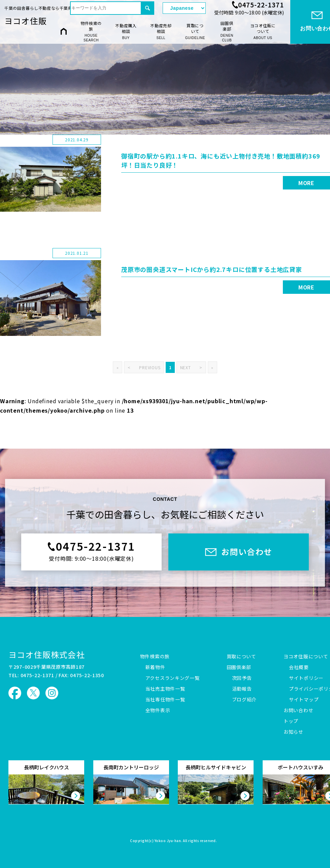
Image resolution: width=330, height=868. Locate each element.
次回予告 (242, 678)
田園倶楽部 (227, 32)
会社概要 (299, 667)
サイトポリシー (306, 678)
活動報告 (242, 689)
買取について (195, 31)
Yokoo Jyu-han (168, 841)
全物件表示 (158, 710)
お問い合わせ (298, 710)
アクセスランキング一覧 (173, 678)
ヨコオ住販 (26, 21)
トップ (291, 721)
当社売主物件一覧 (165, 689)
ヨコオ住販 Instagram (52, 693)
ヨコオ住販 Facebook (15, 693)
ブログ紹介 (244, 700)
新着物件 (155, 667)
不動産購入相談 (126, 31)
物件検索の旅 (91, 32)
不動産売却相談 (161, 31)
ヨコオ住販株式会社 (47, 654)
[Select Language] (184, 8)
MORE (306, 183)
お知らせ (293, 732)
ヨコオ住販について (263, 31)
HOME (64, 31)
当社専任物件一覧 (165, 700)
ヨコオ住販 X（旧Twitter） (33, 693)
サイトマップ (304, 700)
